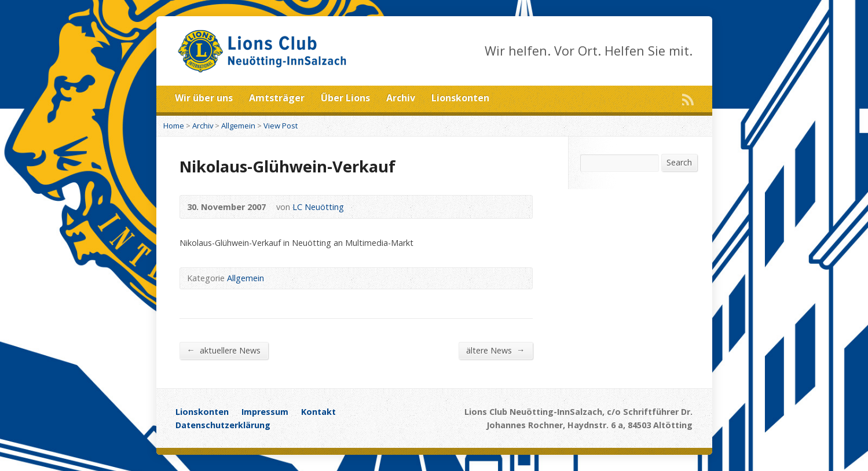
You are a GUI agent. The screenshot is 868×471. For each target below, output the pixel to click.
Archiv (401, 98)
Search (679, 162)
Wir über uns (204, 98)
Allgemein (238, 126)
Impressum (265, 412)
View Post (281, 126)
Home (174, 126)
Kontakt (318, 412)
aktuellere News (224, 350)
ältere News (495, 350)
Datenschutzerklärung (223, 425)
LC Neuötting (318, 207)
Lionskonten (460, 98)
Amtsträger (277, 98)
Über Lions (345, 98)
